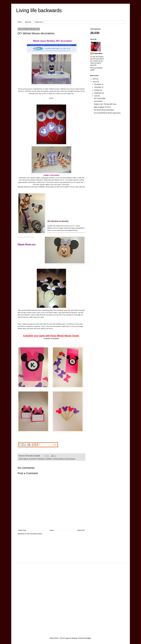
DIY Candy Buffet (100, 98)
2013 (94, 82)
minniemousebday (58, 459)
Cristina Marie (98, 54)
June (96, 96)
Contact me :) (39, 22)
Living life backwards (39, 10)
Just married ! (98, 101)
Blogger (89, 638)
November (98, 87)
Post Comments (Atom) (34, 534)
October (97, 90)
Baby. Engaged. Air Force (102, 107)
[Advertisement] (25, 546)
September (98, 93)
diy (29, 459)
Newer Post (22, 530)
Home (20, 22)
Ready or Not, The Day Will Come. (105, 104)
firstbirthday (41, 459)
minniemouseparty (70, 459)
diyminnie (34, 459)
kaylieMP (56, 339)
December (98, 84)
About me (28, 22)
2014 (94, 79)
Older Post (81, 530)
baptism (26, 459)
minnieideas (49, 459)
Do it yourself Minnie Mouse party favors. (107, 113)
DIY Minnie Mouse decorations (104, 110)
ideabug (74, 638)
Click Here (65, 184)
